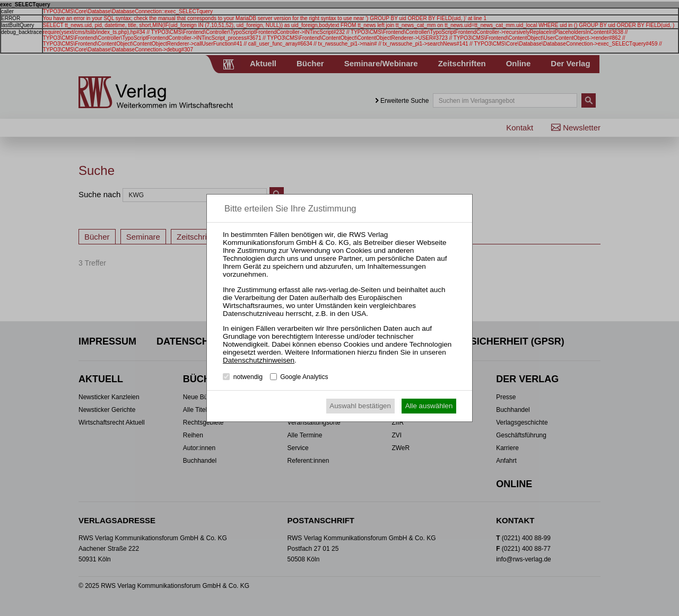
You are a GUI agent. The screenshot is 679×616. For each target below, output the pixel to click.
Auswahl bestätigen (360, 406)
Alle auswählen (429, 406)
